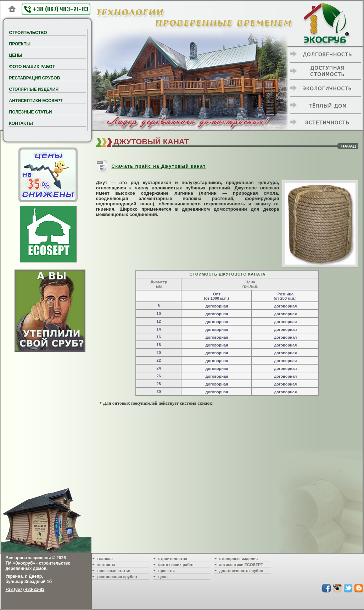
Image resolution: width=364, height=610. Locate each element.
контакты (107, 565)
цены (164, 577)
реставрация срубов (117, 577)
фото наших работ (176, 565)
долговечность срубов (241, 571)
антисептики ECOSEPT (241, 565)
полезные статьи (114, 571)
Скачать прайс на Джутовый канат (151, 166)
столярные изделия (239, 559)
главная (105, 559)
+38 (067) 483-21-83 (56, 9)
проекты (167, 571)
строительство (173, 559)
